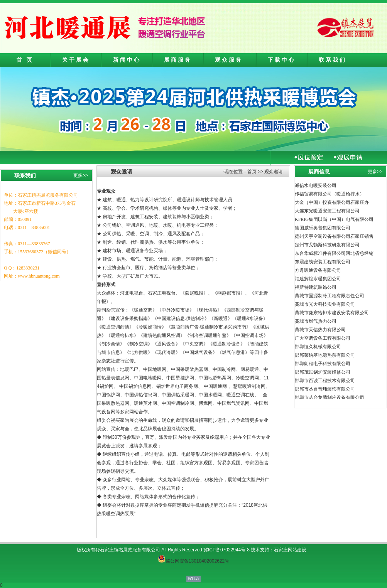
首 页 (25, 60)
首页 (252, 172)
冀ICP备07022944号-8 (226, 550)
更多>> (81, 175)
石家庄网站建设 (290, 550)
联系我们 (333, 60)
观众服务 (229, 60)
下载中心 (282, 60)
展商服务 (178, 60)
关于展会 (76, 60)
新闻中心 (127, 60)
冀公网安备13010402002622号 (197, 561)
